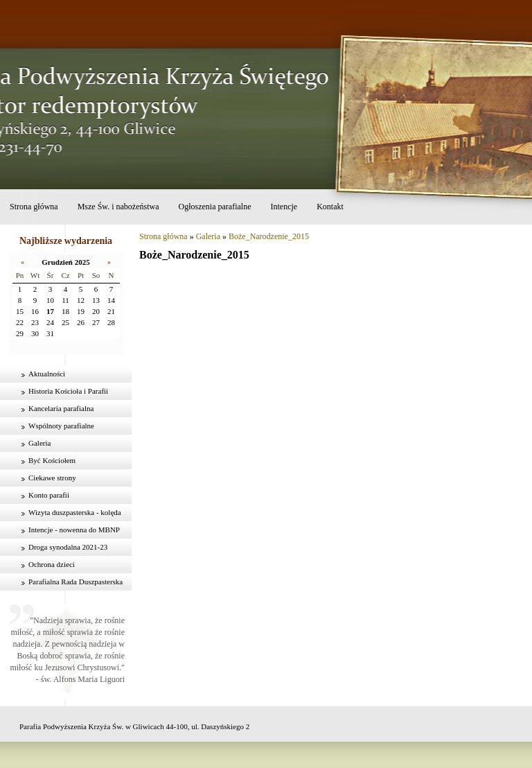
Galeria (39, 443)
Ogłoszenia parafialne (215, 207)
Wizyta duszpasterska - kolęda (75, 512)
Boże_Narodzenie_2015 (269, 236)
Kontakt (330, 207)
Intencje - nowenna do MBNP (74, 530)
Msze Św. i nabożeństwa (118, 207)
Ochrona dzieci (52, 564)
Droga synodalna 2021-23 (68, 547)
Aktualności (47, 374)
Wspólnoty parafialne (61, 426)
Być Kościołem (52, 460)
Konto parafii (49, 495)
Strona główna (34, 207)
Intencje (284, 207)
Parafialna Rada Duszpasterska (76, 582)
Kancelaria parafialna (61, 408)
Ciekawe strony (52, 478)
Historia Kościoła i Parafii (68, 391)
